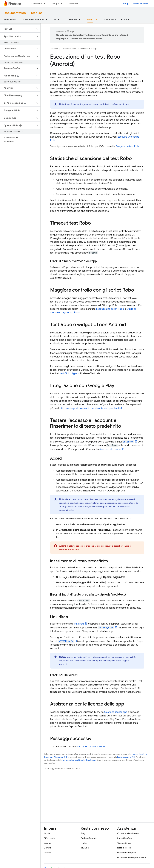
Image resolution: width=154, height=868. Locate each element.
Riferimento (110, 19)
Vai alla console (140, 4)
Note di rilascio (124, 848)
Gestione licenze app (116, 712)
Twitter (84, 843)
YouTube (85, 848)
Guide (47, 833)
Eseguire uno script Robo (110, 309)
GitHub (47, 853)
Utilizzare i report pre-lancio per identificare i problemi (89, 408)
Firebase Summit (89, 838)
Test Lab (37, 13)
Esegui (55, 4)
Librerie (48, 848)
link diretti (79, 624)
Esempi (125, 19)
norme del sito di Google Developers (79, 760)
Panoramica (10, 19)
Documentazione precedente (132, 857)
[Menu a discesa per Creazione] (45, 4)
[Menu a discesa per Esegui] (62, 4)
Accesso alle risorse (110, 449)
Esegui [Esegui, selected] (90, 19)
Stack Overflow (125, 838)
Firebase (54, 49)
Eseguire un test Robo (128, 146)
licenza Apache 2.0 (126, 757)
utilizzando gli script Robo (91, 747)
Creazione (36, 4)
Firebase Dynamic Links (88, 657)
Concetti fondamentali (32, 19)
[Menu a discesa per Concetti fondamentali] (48, 19)
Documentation (15, 13)
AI (55, 19)
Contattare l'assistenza (128, 833)
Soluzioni (73, 4)
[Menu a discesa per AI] (60, 19)
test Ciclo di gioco (70, 374)
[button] (18, 29)
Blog (126, 4)
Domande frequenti (127, 853)
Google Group (124, 843)
